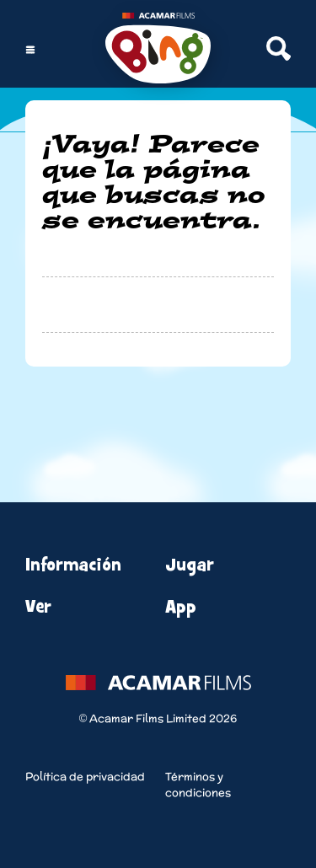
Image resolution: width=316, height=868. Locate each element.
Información (73, 565)
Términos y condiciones (198, 785)
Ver (38, 607)
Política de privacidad (85, 777)
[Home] (158, 50)
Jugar (190, 565)
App (181, 607)
